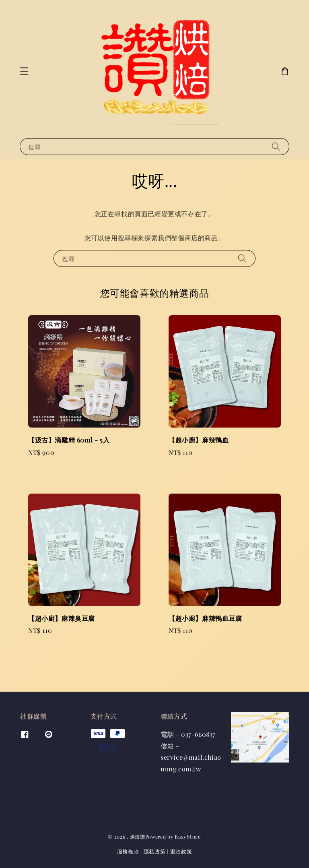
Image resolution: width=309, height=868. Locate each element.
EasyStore (188, 836)
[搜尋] (276, 146)
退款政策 (181, 851)
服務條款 (128, 851)
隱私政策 (155, 851)
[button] (24, 71)
